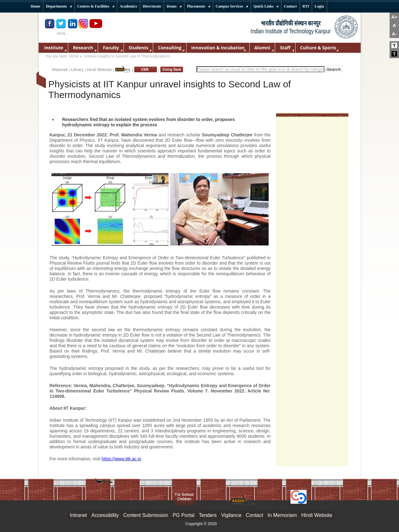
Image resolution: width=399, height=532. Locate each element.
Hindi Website (99, 70)
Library (77, 70)
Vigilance (231, 515)
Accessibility (105, 515)
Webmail (60, 70)
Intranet (78, 515)
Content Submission (146, 515)
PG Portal (183, 515)
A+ (394, 17)
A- (394, 34)
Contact (255, 515)
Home (74, 56)
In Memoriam (282, 515)
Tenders (208, 515)
